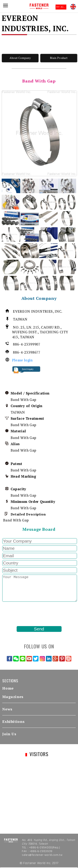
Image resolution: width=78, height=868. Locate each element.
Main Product (59, 58)
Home (8, 688)
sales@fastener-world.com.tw (42, 855)
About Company (20, 58)
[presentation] (33, 614)
